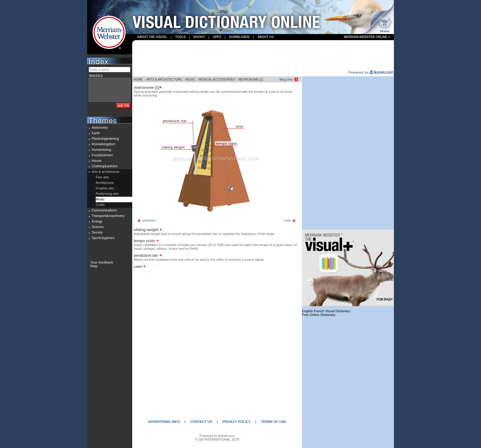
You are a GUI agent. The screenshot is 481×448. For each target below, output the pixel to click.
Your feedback (102, 262)
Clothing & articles (105, 166)
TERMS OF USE (273, 422)
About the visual (152, 37)
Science (98, 227)
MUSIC (190, 80)
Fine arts (102, 177)
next (290, 220)
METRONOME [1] (251, 80)
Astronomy (100, 127)
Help (94, 266)
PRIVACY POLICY (237, 422)
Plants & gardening (105, 139)
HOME (138, 80)
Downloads (239, 37)
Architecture (105, 183)
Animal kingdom (103, 144)
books (199, 37)
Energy (97, 221)
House (97, 161)
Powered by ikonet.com (217, 436)
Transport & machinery (108, 216)
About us (266, 37)
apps (217, 37)
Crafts (100, 205)
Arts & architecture (106, 172)
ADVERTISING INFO (164, 422)
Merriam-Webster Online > (367, 37)
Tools (180, 37)
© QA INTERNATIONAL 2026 (217, 439)
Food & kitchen (102, 155)
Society (97, 232)
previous (146, 220)
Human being (101, 150)
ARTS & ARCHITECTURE (164, 80)
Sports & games (103, 238)
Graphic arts (105, 188)
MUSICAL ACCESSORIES (217, 80)
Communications (104, 210)
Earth (96, 133)
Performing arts (107, 194)
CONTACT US (201, 422)
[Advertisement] (263, 55)
